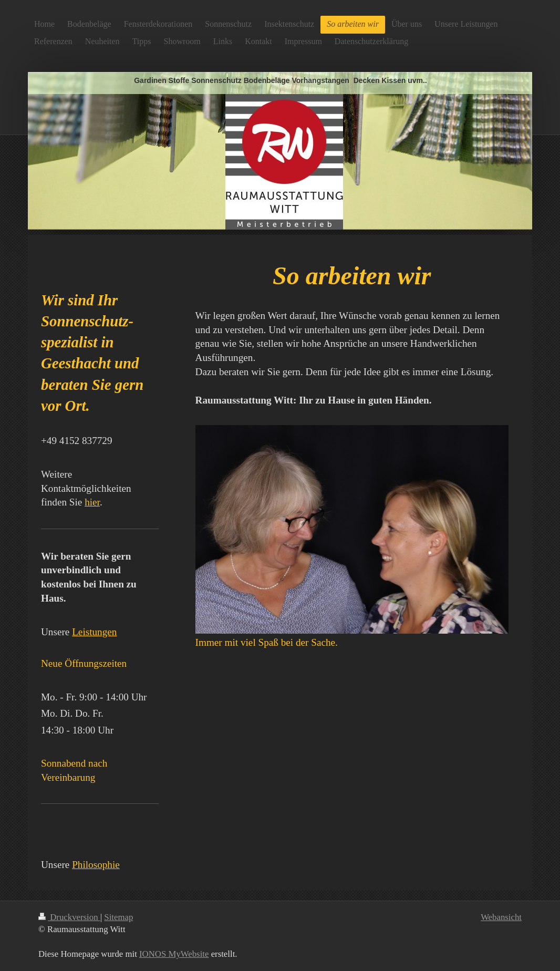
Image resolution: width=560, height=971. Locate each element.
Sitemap (118, 917)
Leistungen (94, 632)
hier (92, 502)
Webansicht (501, 917)
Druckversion (69, 917)
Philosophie (96, 865)
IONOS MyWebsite (174, 954)
